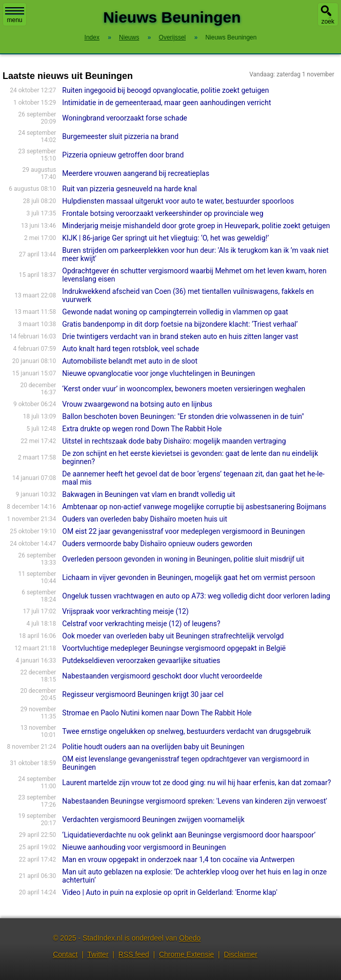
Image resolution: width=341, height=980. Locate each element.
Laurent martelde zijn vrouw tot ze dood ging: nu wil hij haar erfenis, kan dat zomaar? (196, 783)
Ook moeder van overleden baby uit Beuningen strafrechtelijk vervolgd (173, 636)
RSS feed (134, 954)
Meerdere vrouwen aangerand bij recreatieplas (136, 173)
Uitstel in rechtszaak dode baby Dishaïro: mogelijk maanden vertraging (174, 441)
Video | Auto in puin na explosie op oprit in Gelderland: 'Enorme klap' (170, 892)
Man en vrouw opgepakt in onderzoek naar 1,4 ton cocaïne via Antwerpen (178, 859)
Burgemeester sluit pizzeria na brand (120, 136)
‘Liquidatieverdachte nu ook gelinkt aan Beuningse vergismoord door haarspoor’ (189, 835)
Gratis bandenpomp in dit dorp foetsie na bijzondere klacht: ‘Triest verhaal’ (180, 324)
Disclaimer (241, 954)
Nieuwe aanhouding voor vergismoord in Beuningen (144, 847)
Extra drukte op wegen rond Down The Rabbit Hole (142, 429)
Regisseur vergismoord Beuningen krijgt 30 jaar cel (143, 694)
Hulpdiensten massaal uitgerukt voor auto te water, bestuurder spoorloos (178, 201)
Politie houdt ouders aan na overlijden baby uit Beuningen (153, 747)
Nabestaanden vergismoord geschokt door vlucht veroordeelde (162, 676)
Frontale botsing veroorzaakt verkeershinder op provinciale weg (163, 213)
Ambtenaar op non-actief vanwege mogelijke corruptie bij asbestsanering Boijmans (194, 507)
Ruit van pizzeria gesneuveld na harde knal (129, 189)
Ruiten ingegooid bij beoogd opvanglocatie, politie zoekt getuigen (165, 90)
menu (15, 15)
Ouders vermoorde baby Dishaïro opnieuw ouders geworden (157, 544)
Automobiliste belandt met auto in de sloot (130, 361)
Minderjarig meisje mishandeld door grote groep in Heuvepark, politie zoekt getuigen (196, 226)
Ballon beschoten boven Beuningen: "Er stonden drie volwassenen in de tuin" (183, 416)
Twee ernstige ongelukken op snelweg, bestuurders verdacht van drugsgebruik (186, 731)
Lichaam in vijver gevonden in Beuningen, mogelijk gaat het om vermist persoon (188, 577)
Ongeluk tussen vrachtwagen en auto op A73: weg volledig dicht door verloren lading (196, 596)
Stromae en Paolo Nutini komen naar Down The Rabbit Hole (157, 713)
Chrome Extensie (186, 954)
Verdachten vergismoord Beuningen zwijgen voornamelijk (153, 819)
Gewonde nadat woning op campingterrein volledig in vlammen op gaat (175, 312)
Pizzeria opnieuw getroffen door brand (123, 155)
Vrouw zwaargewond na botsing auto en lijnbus (137, 404)
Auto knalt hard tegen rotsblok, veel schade (131, 349)
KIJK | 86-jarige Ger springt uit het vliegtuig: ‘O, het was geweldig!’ (165, 238)
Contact (65, 954)
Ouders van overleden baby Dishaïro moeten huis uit (145, 519)
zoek (328, 22)
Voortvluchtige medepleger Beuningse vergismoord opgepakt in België (174, 648)
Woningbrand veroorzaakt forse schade (125, 118)
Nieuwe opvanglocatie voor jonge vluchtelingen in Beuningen (158, 373)
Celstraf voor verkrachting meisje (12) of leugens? (141, 624)
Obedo (190, 938)
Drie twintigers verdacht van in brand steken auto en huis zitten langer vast (180, 336)
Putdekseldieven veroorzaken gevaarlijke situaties (141, 661)
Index (92, 37)
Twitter (98, 954)
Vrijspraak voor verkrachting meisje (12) (125, 611)
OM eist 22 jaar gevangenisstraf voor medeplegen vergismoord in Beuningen (183, 531)
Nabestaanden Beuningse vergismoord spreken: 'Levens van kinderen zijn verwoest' (195, 801)
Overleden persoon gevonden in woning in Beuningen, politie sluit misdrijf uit (183, 559)
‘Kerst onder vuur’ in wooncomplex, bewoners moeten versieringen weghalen (184, 389)
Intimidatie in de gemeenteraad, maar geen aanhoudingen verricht (166, 103)
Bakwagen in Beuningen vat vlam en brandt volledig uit (148, 494)
